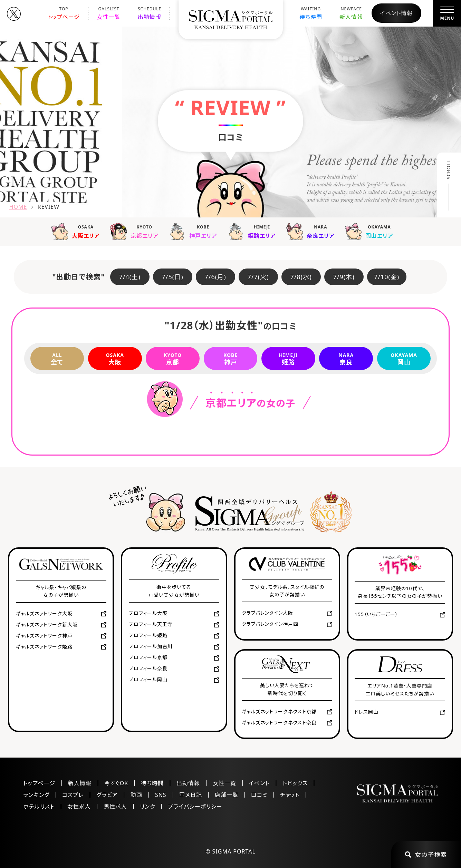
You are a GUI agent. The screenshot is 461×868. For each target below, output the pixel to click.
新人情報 (351, 13)
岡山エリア (371, 231)
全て (57, 359)
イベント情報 (396, 13)
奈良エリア (312, 231)
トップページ (64, 13)
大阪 (115, 359)
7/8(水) (301, 277)
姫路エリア (253, 231)
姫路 (288, 359)
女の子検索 (426, 855)
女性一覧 (109, 13)
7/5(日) (173, 277)
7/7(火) (258, 277)
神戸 (231, 359)
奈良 (346, 359)
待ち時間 (311, 13)
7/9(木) (344, 277)
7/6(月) (215, 277)
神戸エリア (194, 231)
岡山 (404, 359)
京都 (173, 359)
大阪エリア (77, 231)
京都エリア (136, 231)
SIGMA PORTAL (234, 851)
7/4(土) (130, 277)
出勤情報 (150, 13)
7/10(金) (387, 277)
